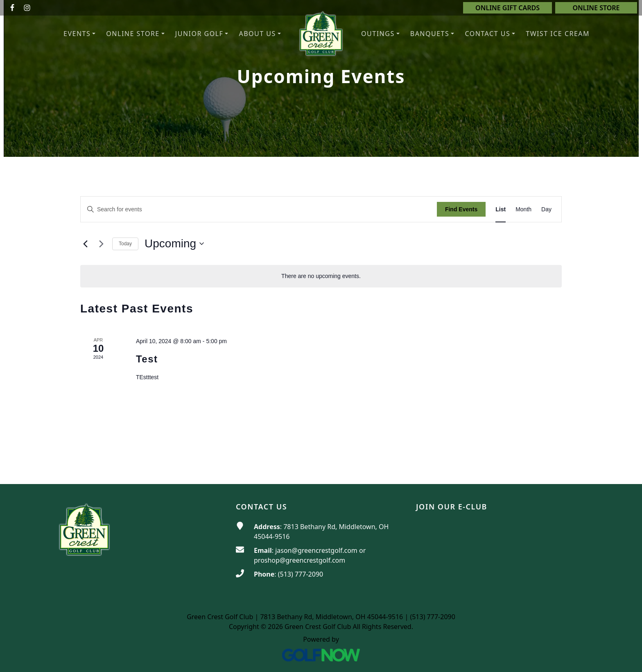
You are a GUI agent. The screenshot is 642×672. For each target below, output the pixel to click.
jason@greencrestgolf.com (316, 550)
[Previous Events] (85, 244)
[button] (260, 34)
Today (125, 244)
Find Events (461, 209)
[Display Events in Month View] (523, 209)
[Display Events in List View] (501, 209)
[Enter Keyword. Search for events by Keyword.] (259, 209)
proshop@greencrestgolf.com (300, 560)
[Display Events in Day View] (546, 209)
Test (147, 359)
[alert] (321, 276)
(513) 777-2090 (301, 574)
